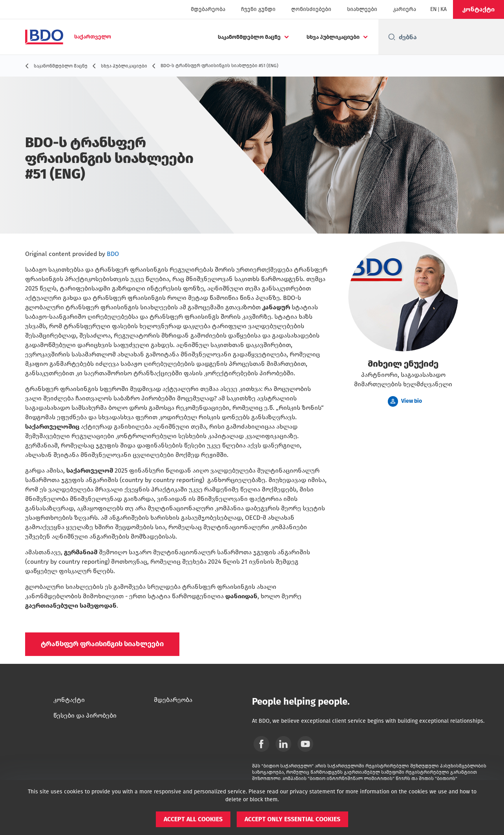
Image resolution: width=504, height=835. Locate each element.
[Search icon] (392, 37)
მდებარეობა (208, 9)
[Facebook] (261, 744)
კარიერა (404, 9)
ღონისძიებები (311, 9)
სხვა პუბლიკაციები (333, 37)
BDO (113, 254)
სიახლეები (362, 9)
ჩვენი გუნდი (258, 9)
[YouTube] (305, 744)
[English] (434, 9)
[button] (478, 9)
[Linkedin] (283, 744)
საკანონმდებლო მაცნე (249, 37)
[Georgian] (444, 9)
